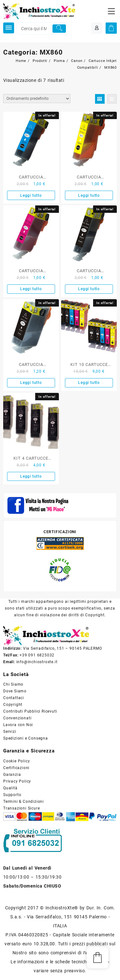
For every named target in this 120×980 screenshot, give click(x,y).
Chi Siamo (13, 684)
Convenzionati (17, 718)
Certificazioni (16, 768)
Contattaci (14, 698)
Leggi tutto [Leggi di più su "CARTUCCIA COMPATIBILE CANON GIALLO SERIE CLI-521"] (89, 195)
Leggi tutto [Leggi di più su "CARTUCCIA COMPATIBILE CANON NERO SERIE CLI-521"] (89, 289)
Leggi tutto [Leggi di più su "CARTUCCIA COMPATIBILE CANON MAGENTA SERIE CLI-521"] (31, 289)
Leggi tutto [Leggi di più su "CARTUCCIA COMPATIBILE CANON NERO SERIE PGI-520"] (31, 383)
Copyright (13, 705)
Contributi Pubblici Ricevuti (30, 711)
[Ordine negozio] (37, 99)
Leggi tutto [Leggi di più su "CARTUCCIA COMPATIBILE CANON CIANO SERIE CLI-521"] (31, 195)
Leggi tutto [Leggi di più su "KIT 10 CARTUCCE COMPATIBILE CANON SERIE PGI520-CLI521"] (89, 383)
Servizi (10, 732)
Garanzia (12, 775)
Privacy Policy (17, 781)
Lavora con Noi (18, 725)
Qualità (10, 788)
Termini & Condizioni (24, 802)
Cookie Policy (16, 761)
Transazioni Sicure (21, 808)
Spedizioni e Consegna (26, 738)
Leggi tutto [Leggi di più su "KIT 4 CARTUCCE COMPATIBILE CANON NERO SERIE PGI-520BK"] (31, 476)
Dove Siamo (15, 691)
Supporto (12, 795)
